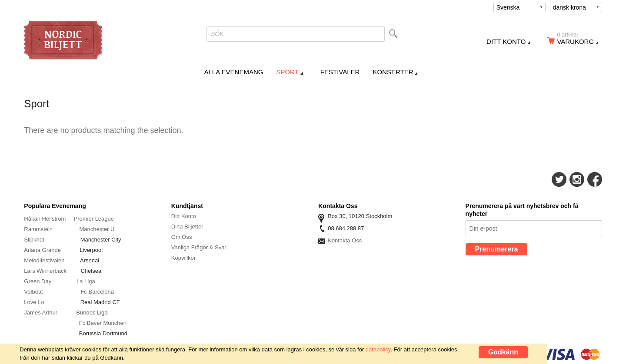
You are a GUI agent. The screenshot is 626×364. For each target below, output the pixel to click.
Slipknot (35, 240)
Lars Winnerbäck (45, 271)
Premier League (94, 219)
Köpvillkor (183, 258)
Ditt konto (506, 41)
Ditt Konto (184, 216)
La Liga (86, 281)
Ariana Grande (42, 250)
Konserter (393, 72)
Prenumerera (497, 249)
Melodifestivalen (44, 260)
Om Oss (182, 237)
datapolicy (378, 349)
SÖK (217, 34)
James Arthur (41, 313)
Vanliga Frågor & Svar (199, 247)
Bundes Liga (92, 313)
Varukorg (578, 40)
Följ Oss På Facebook (595, 179)
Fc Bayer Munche (101, 323)
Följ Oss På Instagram (577, 179)
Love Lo (35, 302)
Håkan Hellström (45, 219)
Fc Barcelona (97, 292)
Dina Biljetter (187, 227)
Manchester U (97, 229)
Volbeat (33, 292)
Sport (287, 72)
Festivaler (340, 72)
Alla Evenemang (234, 72)
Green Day (38, 281)
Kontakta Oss (345, 240)
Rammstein (39, 229)
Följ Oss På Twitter (559, 179)
